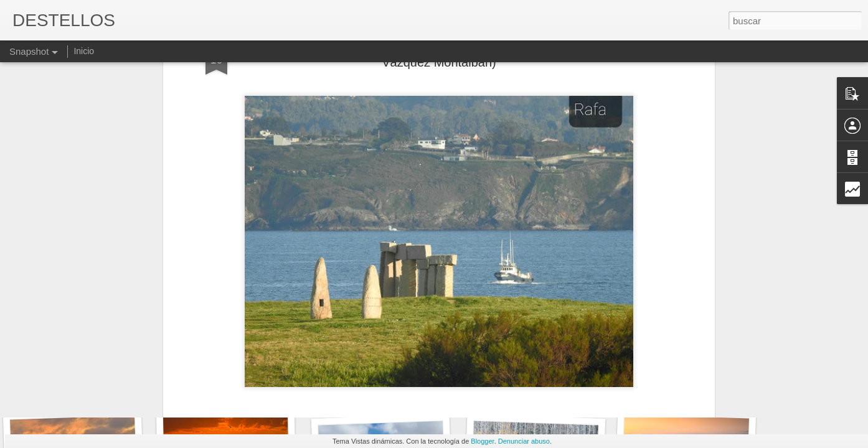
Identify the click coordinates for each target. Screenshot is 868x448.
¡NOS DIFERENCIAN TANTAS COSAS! (571, 383)
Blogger (482, 441)
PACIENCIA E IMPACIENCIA (249, 390)
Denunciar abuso (524, 441)
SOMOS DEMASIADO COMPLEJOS (713, 391)
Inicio (84, 51)
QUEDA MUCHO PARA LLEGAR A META (117, 383)
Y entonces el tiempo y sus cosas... (408, 386)
